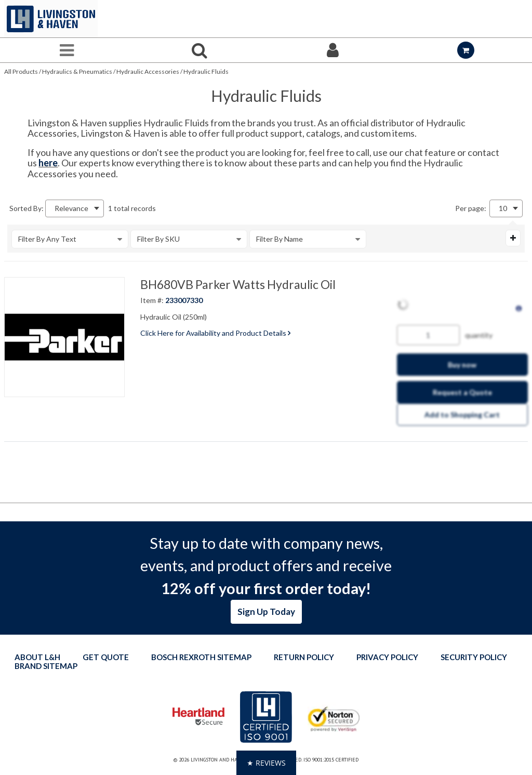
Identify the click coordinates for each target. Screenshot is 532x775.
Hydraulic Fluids (206, 71)
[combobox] (75, 208)
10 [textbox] (503, 208)
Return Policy (304, 657)
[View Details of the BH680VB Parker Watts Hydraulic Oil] (64, 337)
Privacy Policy (387, 657)
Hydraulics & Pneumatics (77, 71)
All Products (21, 71)
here (48, 163)
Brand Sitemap (46, 666)
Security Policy (474, 657)
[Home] (51, 19)
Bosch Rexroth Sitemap (201, 657)
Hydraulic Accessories (148, 71)
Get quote (106, 657)
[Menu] (66, 50)
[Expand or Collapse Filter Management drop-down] (513, 238)
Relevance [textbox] (71, 208)
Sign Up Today (266, 612)
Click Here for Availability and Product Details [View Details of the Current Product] (215, 333)
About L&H (37, 657)
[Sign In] (332, 50)
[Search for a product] (199, 50)
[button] (266, 763)
